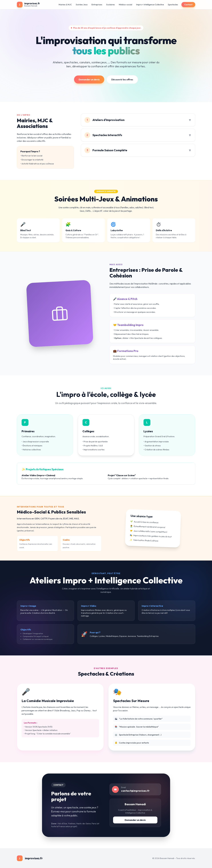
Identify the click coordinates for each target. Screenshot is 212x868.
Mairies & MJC (65, 5)
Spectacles (173, 5)
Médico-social (125, 5)
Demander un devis (89, 79)
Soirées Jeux (82, 5)
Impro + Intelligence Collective (150, 5)
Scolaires (111, 5)
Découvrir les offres (122, 79)
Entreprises (97, 5)
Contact (188, 5)
